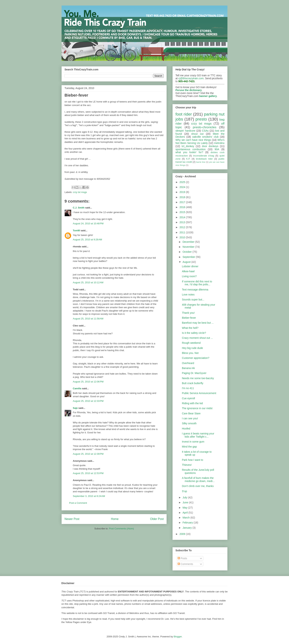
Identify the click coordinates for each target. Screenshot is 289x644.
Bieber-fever (189, 318)
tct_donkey (188, 146)
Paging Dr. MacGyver (194, 373)
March (186, 518)
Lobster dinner (190, 266)
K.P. (188, 159)
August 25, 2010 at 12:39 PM (88, 454)
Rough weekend (191, 343)
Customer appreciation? (196, 358)
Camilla (77, 388)
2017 (183, 202)
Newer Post (72, 519)
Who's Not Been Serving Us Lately (200, 141)
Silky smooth (189, 423)
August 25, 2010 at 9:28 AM (87, 240)
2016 (183, 207)
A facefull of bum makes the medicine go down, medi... (198, 479)
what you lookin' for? (189, 152)
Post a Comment (78, 503)
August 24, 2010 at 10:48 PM (88, 223)
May (185, 508)
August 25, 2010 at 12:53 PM (88, 473)
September (189, 257)
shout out (197, 134)
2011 (183, 232)
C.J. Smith (79, 208)
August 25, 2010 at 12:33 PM (88, 401)
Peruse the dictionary (189, 90)
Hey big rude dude (192, 348)
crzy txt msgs (80, 192)
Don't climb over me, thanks (198, 486)
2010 (183, 237)
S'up (184, 491)
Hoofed (186, 429)
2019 (183, 192)
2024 (183, 187)
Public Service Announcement (199, 393)
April (185, 513)
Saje (75, 408)
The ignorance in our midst (197, 408)
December (189, 242)
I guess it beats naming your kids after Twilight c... (198, 435)
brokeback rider (204, 159)
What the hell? (190, 328)
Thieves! (187, 465)
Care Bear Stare (191, 413)
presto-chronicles (205, 127)
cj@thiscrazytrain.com (191, 78)
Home (115, 519)
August (187, 262)
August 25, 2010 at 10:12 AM (88, 282)
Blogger (178, 637)
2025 (183, 182)
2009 (183, 534)
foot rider (184, 114)
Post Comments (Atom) (121, 529)
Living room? (189, 276)
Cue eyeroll (188, 398)
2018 (183, 197)
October (187, 252)
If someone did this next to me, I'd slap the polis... (197, 283)
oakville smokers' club (205, 137)
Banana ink (188, 368)
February (188, 523)
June (186, 502)
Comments (185, 564)
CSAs (205, 131)
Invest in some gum (193, 442)
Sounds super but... (193, 300)
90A (217, 149)
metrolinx (219, 143)
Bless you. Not (190, 353)
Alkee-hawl (188, 271)
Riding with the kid (192, 403)
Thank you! (188, 313)
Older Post (157, 519)
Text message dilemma (195, 290)
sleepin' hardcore (185, 131)
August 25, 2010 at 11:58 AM (88, 319)
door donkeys (210, 146)
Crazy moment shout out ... (197, 338)
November (189, 247)
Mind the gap (189, 447)
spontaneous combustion (191, 149)
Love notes (188, 295)
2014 (183, 217)
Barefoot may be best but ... (198, 323)
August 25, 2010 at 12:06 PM (88, 382)
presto (201, 119)
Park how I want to (193, 460)
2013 (183, 222)
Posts (182, 558)
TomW (76, 230)
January (187, 528)
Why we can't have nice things (193, 140)
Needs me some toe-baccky (198, 378)
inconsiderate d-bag (204, 156)
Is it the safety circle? (194, 333)
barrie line (201, 162)
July (185, 497)
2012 (183, 227)
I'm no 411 (188, 388)
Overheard (188, 363)
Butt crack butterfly (193, 383)
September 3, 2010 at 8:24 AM (89, 496)
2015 (183, 212)
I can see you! (190, 418)
